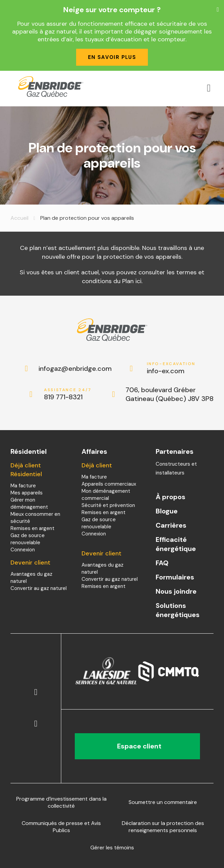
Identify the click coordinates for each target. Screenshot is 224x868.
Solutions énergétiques (178, 610)
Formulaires (175, 577)
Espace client (138, 746)
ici (138, 281)
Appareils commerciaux (109, 484)
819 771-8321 (69, 394)
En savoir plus (112, 57)
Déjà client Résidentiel (26, 470)
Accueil (19, 218)
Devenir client (30, 563)
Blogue (167, 511)
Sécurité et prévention (108, 505)
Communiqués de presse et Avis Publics (61, 827)
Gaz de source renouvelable (28, 539)
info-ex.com (171, 368)
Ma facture (23, 486)
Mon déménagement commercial (106, 495)
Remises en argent (32, 528)
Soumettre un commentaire (163, 802)
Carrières (171, 525)
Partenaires (175, 451)
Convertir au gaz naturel (39, 588)
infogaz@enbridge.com (68, 368)
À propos (171, 497)
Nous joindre (176, 591)
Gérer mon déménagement (29, 503)
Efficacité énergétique (176, 544)
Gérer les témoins (112, 848)
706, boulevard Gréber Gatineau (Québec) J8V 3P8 (170, 394)
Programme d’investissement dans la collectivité (61, 802)
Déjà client (97, 465)
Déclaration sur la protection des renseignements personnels (163, 827)
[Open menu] (209, 88)
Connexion (23, 550)
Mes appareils (27, 493)
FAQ (162, 563)
